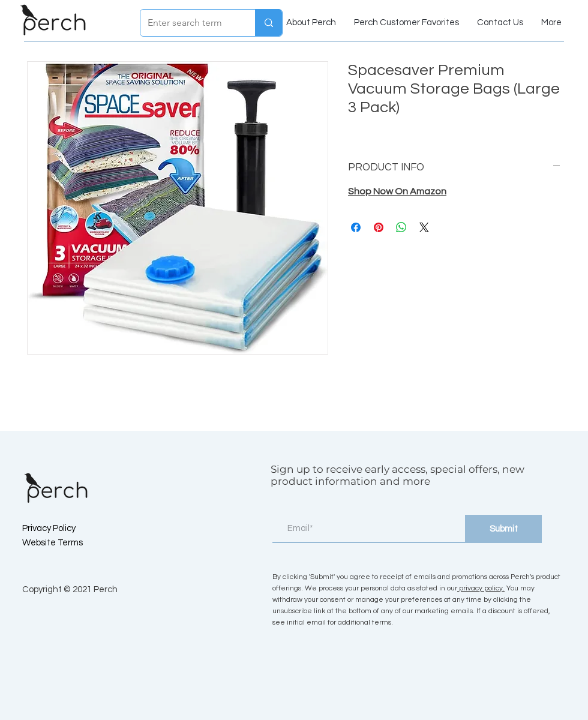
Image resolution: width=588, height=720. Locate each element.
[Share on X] (424, 227)
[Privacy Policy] (65, 529)
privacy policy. (481, 588)
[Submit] (503, 529)
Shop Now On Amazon (397, 191)
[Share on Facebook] (356, 227)
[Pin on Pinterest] (379, 227)
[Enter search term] (189, 23)
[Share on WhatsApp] (401, 227)
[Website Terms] (65, 543)
